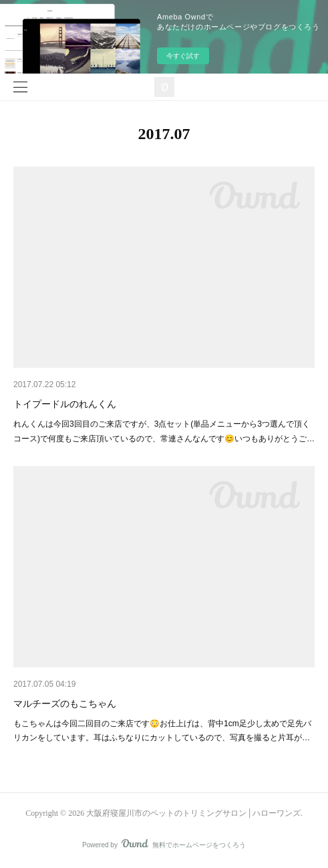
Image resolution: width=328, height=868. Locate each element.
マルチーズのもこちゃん (65, 703)
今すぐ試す (183, 56)
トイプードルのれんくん (65, 404)
